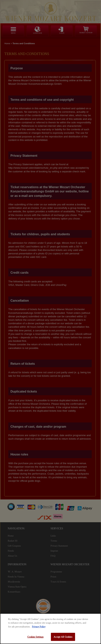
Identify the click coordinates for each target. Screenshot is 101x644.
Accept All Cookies (63, 637)
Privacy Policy (39, 627)
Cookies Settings (35, 637)
